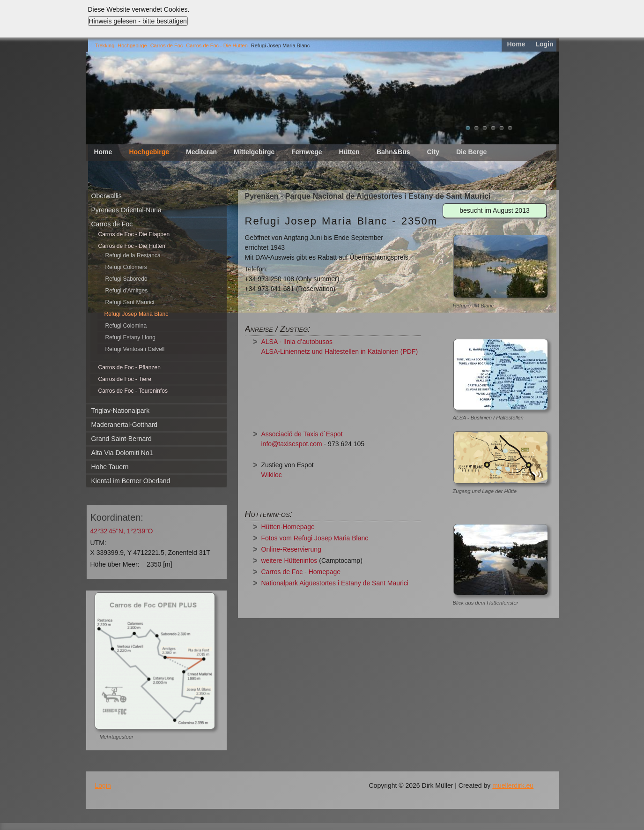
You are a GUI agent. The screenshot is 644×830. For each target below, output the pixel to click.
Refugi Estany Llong (130, 337)
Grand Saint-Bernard (122, 439)
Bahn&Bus (393, 152)
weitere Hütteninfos (289, 561)
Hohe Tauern (110, 467)
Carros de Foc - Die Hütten (217, 45)
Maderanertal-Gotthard (125, 425)
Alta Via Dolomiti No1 (122, 453)
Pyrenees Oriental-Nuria (126, 210)
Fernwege (307, 152)
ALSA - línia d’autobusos (297, 342)
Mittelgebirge (254, 152)
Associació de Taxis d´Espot (302, 434)
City (433, 152)
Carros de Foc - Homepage (301, 572)
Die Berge (471, 152)
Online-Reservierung (291, 549)
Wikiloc (272, 475)
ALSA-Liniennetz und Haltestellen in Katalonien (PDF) (340, 351)
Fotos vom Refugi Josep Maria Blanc (315, 538)
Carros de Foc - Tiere (125, 379)
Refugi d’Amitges (127, 291)
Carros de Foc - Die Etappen (134, 234)
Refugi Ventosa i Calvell (135, 349)
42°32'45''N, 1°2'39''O (122, 531)
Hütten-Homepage (288, 527)
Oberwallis (107, 196)
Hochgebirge (132, 45)
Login (544, 44)
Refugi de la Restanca (133, 255)
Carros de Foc (167, 45)
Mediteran (201, 152)
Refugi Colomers (126, 267)
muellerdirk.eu (513, 785)
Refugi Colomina (126, 326)
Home (516, 44)
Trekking (105, 45)
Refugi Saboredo (126, 279)
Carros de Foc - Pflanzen (130, 367)
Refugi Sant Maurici (130, 302)
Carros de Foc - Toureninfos (133, 391)
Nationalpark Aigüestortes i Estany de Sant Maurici (335, 583)
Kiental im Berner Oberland (131, 481)
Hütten (349, 152)
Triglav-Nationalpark (121, 411)
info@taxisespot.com (292, 444)
